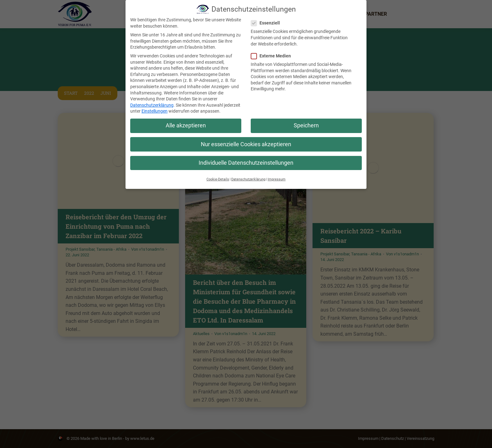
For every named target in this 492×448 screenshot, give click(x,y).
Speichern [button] (306, 125)
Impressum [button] (277, 179)
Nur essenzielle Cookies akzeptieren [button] (246, 144)
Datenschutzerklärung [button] (248, 179)
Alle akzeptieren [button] (186, 125)
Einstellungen (155, 111)
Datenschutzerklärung (152, 105)
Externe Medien (273, 56)
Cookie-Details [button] (218, 179)
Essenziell (267, 23)
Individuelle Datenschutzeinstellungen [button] (246, 163)
